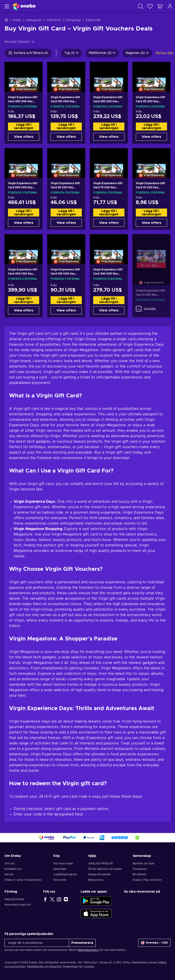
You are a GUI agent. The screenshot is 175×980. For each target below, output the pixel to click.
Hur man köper (63, 863)
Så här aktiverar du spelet (105, 869)
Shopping (73, 20)
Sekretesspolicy (89, 950)
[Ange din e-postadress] (37, 943)
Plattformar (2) (102, 53)
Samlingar (60, 869)
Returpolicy (96, 880)
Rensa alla (164, 53)
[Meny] (6, 6)
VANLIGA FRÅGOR (100, 863)
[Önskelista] (150, 6)
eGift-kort (54, 20)
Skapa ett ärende (99, 874)
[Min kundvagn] (160, 6)
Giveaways (140, 869)
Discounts (60, 880)
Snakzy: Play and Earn (147, 880)
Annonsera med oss (18, 905)
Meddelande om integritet (44, 967)
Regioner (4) (137, 53)
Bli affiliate (139, 874)
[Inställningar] (154, 943)
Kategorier (34, 20)
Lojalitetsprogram (65, 874)
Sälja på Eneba (14, 899)
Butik (17, 20)
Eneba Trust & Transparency (23, 880)
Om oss (10, 863)
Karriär (9, 874)
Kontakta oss (13, 869)
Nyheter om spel (143, 863)
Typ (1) (71, 53)
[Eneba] (24, 6)
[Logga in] (170, 6)
